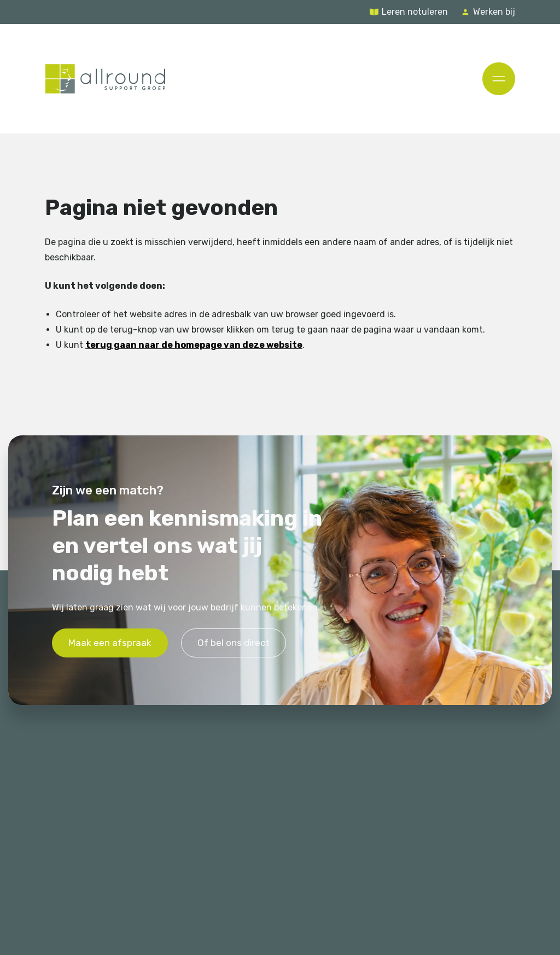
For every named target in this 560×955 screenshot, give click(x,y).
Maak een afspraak (110, 643)
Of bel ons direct (234, 643)
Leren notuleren (415, 12)
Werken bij (494, 12)
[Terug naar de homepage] (105, 79)
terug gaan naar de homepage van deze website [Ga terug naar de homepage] (194, 344)
